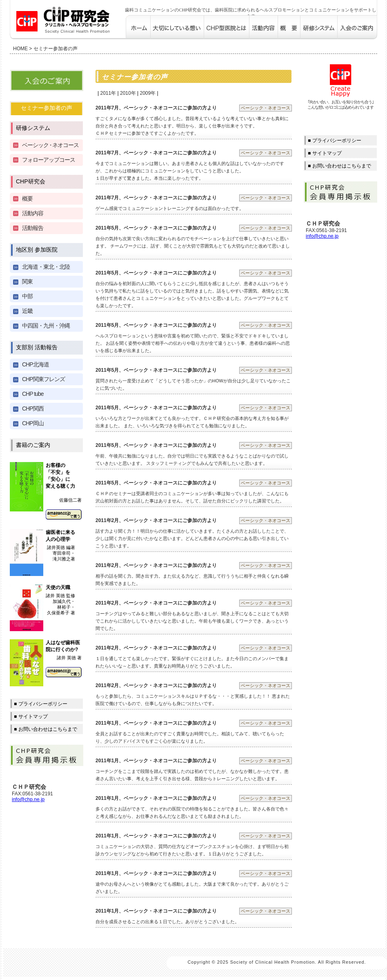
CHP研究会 (31, 181)
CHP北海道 (36, 364)
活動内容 (263, 27)
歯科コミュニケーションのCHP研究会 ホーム (138, 27)
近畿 (27, 311)
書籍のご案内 (33, 445)
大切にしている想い (177, 27)
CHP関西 (33, 409)
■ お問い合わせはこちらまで (46, 729)
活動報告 (33, 228)
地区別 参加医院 (37, 250)
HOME (20, 49)
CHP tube (33, 394)
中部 (27, 296)
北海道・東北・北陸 (46, 267)
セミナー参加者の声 (47, 108)
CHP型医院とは (226, 27)
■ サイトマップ (31, 717)
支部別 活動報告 (37, 347)
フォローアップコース (49, 160)
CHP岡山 (33, 423)
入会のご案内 (357, 27)
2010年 (128, 93)
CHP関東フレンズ (43, 379)
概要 (289, 27)
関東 (27, 281)
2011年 (108, 93)
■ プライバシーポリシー (41, 704)
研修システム (319, 27)
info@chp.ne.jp (28, 799)
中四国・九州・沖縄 (46, 326)
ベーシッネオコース (50, 145)
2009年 (148, 93)
